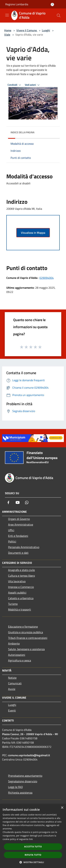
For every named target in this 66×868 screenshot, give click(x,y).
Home (8, 30)
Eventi (12, 710)
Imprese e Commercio (21, 587)
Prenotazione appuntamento (25, 776)
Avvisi (12, 689)
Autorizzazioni (17, 655)
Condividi (15, 85)
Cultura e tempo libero (21, 576)
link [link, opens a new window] (31, 839)
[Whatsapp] (27, 502)
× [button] (62, 808)
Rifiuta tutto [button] (33, 855)
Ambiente (14, 643)
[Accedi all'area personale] (52, 4)
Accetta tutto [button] (33, 847)
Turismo (13, 604)
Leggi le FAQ (15, 787)
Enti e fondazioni (18, 536)
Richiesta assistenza (20, 793)
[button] (33, 862)
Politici (12, 541)
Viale (7, 35)
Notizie (12, 678)
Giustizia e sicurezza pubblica (26, 632)
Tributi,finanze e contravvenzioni (28, 638)
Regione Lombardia (17, 4)
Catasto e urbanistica (21, 598)
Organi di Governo (19, 519)
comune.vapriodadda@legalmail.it (29, 755)
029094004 (47, 278)
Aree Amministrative (21, 525)
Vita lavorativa (17, 581)
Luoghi (46, 30)
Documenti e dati (18, 553)
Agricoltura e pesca (20, 660)
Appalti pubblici (17, 593)
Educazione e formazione (23, 627)
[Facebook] (8, 502)
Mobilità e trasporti (20, 609)
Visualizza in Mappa (33, 233)
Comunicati (15, 683)
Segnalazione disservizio (23, 781)
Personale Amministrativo (24, 547)
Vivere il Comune (27, 30)
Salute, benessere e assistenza (26, 649)
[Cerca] (59, 16)
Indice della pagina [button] (22, 132)
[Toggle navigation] (7, 15)
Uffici (11, 530)
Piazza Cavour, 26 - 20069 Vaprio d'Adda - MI (30, 734)
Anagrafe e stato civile (21, 570)
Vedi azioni (33, 85)
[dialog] (33, 836)
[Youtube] (18, 502)
